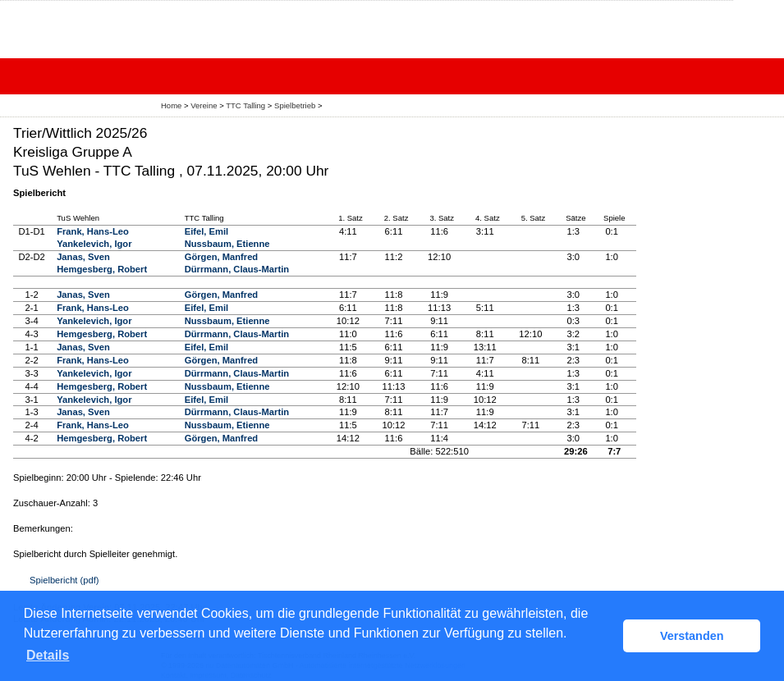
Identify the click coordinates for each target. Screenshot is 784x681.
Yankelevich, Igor (94, 244)
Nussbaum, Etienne (227, 244)
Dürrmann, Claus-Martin (237, 269)
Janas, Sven (83, 257)
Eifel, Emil (206, 231)
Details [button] (48, 655)
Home (171, 105)
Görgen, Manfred (222, 257)
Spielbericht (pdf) (64, 580)
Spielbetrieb (295, 105)
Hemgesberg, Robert (102, 269)
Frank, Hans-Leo (93, 231)
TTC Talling (245, 105)
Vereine (204, 105)
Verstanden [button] (692, 636)
